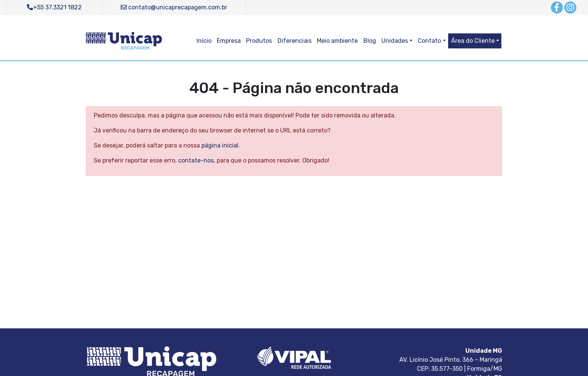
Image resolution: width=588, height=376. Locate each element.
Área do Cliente (473, 41)
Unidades (395, 41)
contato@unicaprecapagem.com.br (174, 7)
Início (204, 41)
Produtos (259, 41)
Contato (429, 41)
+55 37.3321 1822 (54, 7)
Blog (370, 41)
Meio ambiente (337, 41)
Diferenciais (295, 41)
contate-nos (196, 160)
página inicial (220, 145)
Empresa (229, 41)
